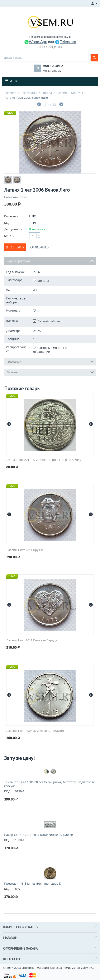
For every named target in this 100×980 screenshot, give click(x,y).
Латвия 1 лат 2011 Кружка (25, 550)
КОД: (8, 223)
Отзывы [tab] (50, 372)
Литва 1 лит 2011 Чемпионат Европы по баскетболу (44, 460)
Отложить (39, 247)
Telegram (65, 42)
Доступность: (14, 229)
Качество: (11, 216)
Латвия (62, 93)
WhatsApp (36, 42)
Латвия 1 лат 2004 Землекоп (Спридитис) (36, 731)
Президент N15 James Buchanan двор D (33, 883)
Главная (10, 93)
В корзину (15, 247)
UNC (10, 113)
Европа (47, 93)
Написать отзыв (16, 197)
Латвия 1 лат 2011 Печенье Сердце (32, 640)
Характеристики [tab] (50, 261)
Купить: (10, 236)
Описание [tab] (50, 362)
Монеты (77, 93)
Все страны (29, 93)
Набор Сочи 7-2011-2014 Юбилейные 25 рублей (39, 835)
